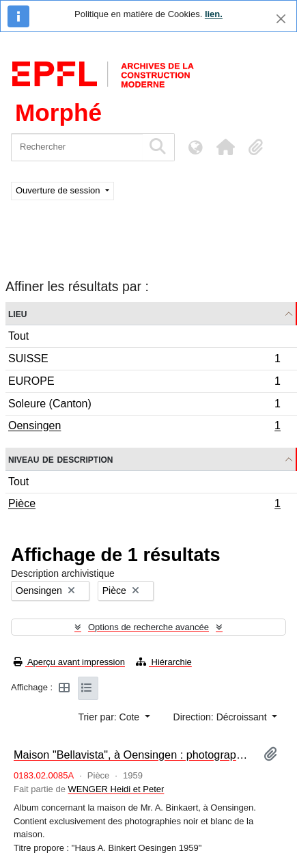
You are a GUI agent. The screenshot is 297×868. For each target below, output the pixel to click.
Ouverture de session (59, 190)
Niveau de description (60, 459)
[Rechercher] (77, 147)
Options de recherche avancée (148, 627)
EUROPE (144, 383)
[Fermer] (281, 19)
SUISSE (144, 361)
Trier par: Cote (110, 717)
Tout (18, 336)
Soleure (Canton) (144, 406)
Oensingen (144, 427)
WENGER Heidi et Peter (116, 789)
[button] (225, 147)
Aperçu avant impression (69, 662)
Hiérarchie (164, 662)
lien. (214, 14)
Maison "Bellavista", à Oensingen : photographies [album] (133, 755)
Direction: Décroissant (222, 717)
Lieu (17, 313)
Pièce (144, 505)
